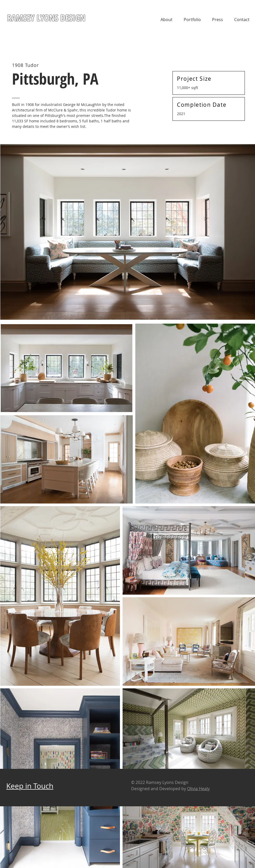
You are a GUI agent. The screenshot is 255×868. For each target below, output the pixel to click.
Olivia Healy (198, 789)
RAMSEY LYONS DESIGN (46, 18)
